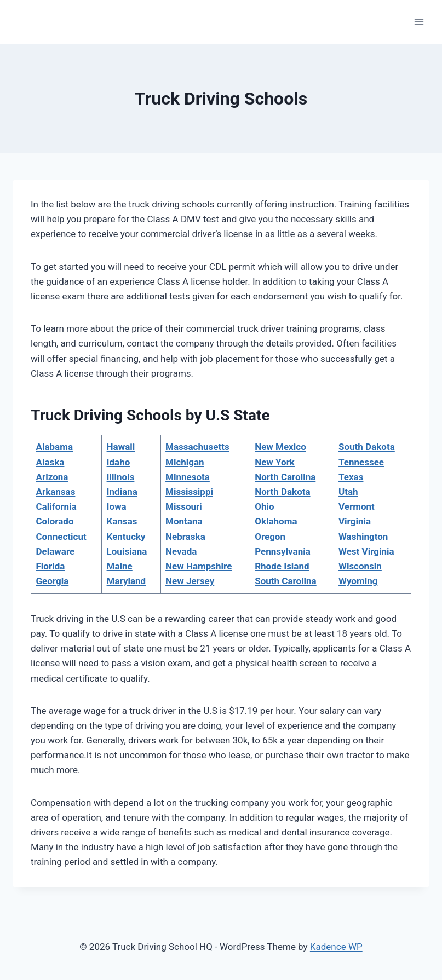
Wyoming (358, 581)
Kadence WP (336, 947)
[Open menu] (419, 22)
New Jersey (190, 581)
